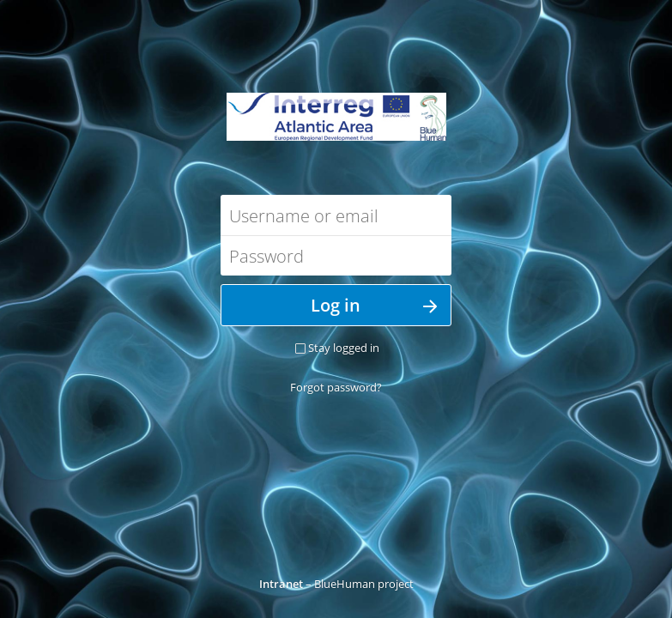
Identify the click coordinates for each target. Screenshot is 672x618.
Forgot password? (336, 387)
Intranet (281, 584)
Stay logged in (344, 348)
